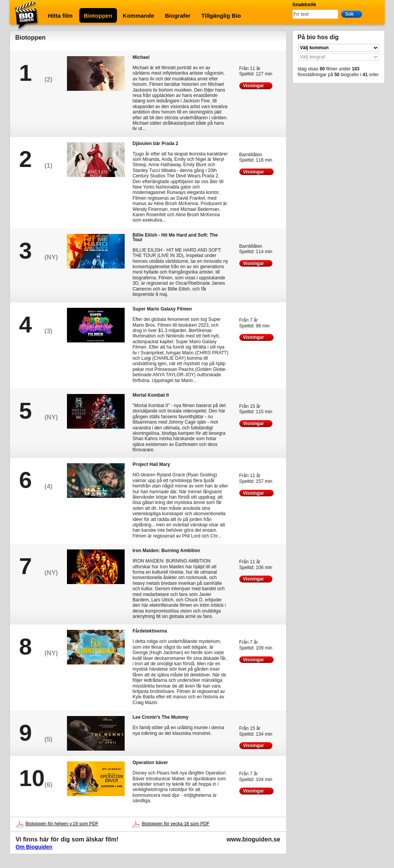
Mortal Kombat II (151, 395)
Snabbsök (304, 4)
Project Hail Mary (151, 464)
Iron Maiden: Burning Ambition (167, 550)
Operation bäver (150, 762)
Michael (141, 57)
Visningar (256, 86)
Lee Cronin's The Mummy (161, 717)
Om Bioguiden (34, 847)
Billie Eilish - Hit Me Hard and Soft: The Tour (175, 237)
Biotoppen (98, 16)
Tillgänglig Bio (221, 16)
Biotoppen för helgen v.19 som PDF (62, 824)
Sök (352, 14)
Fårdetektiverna (150, 631)
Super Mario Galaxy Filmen (162, 309)
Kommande (139, 16)
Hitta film (60, 16)
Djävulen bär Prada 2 (156, 143)
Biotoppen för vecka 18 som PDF (176, 824)
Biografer (178, 16)
